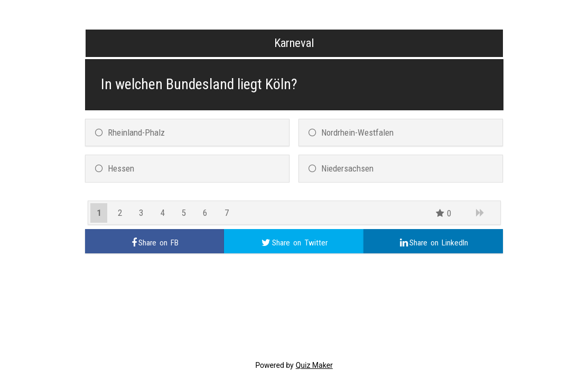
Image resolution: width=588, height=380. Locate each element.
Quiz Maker (314, 365)
